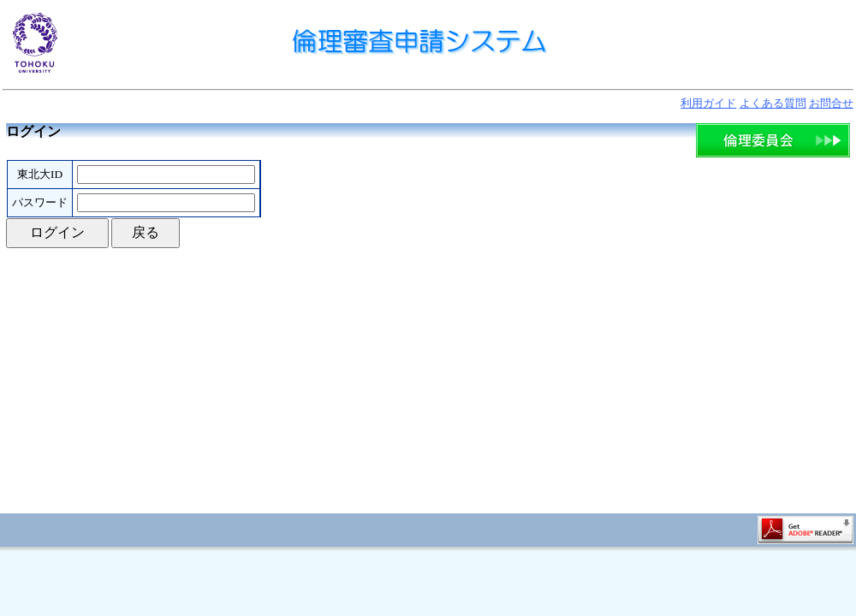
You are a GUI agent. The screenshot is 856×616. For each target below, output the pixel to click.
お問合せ (831, 103)
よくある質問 (773, 103)
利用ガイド (708, 103)
